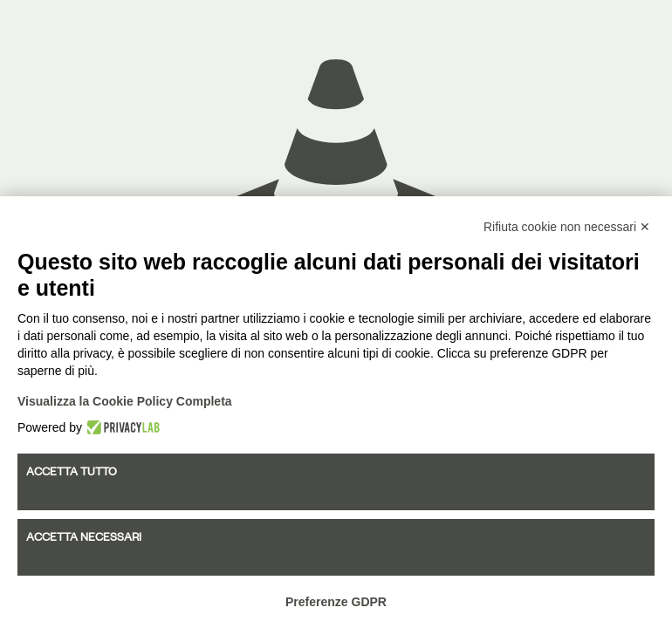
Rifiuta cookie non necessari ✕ (567, 227)
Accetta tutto (72, 471)
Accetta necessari (84, 536)
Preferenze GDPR (336, 602)
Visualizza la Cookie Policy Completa (125, 401)
